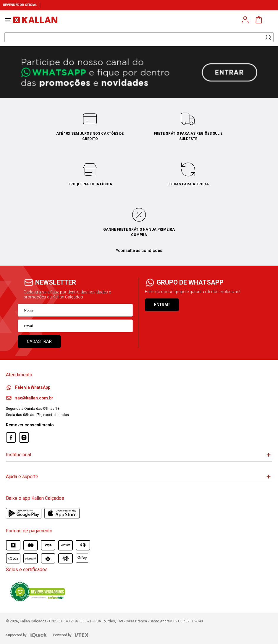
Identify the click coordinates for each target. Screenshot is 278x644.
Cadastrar (39, 341)
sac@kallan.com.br (30, 398)
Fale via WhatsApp (28, 387)
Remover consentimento (30, 425)
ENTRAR (162, 305)
